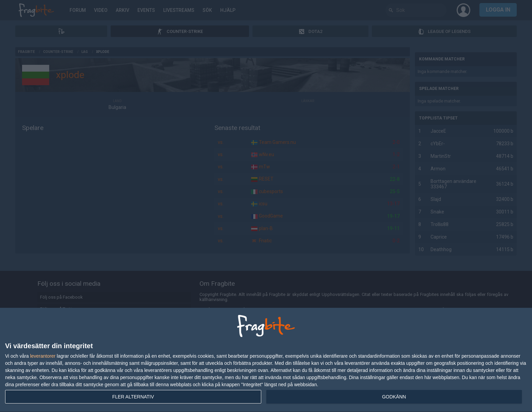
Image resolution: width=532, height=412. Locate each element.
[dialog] (266, 360)
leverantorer (43, 356)
